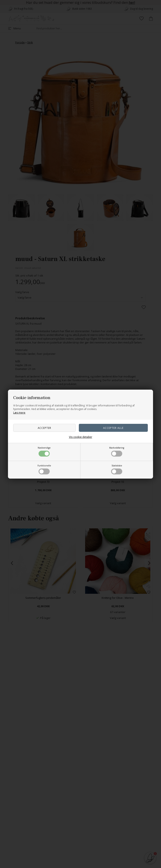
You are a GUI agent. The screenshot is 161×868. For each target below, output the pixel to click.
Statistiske (117, 469)
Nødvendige (44, 451)
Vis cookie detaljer (81, 437)
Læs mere (19, 413)
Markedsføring (117, 451)
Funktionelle (44, 469)
